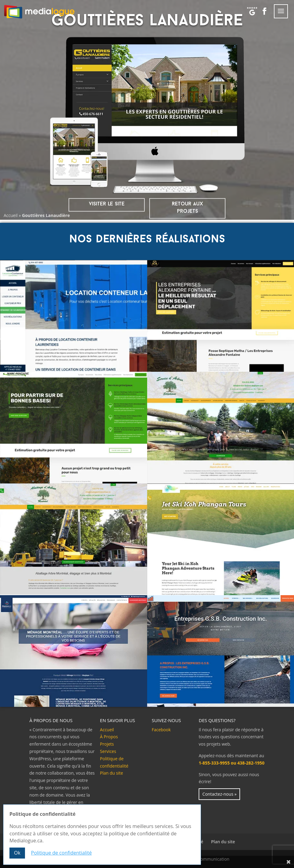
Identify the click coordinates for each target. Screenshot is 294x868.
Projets (107, 744)
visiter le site (107, 204)
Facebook (161, 730)
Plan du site (112, 773)
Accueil (11, 215)
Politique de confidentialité (61, 853)
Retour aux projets (187, 208)
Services (108, 751)
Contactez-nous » (219, 794)
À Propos (109, 737)
